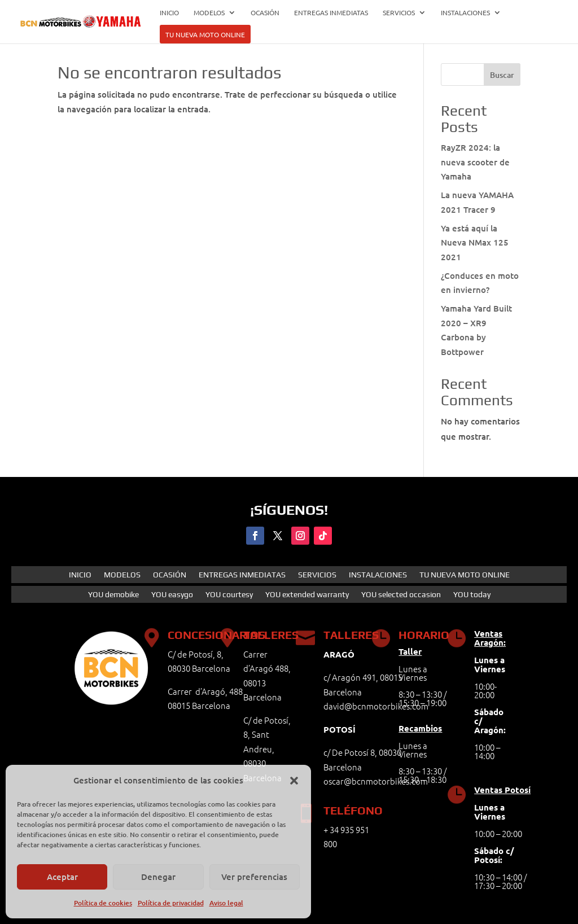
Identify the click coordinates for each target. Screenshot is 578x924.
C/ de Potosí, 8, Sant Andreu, (267, 734)
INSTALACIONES (465, 13)
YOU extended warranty (307, 595)
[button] (294, 781)
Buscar (502, 75)
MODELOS (209, 13)
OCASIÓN (265, 13)
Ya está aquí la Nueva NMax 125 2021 (475, 242)
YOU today (472, 595)
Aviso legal (226, 903)
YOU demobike (113, 595)
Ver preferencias (254, 877)
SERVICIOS (399, 13)
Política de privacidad (171, 903)
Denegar (158, 877)
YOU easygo (172, 595)
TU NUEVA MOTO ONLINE (205, 35)
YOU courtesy (229, 595)
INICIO (169, 13)
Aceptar (62, 877)
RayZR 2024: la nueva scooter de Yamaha (475, 162)
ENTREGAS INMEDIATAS (331, 13)
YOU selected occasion (401, 595)
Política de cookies (103, 903)
